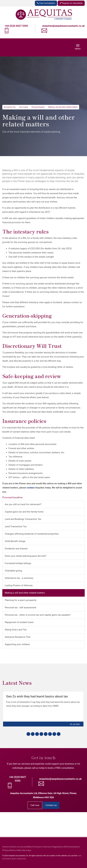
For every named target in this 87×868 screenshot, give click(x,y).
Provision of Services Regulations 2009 (50, 847)
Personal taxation (38, 107)
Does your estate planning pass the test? (26, 556)
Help (19, 850)
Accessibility (26, 847)
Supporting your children (17, 644)
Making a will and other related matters (63, 107)
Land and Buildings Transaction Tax (23, 519)
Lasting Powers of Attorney (19, 585)
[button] (28, 734)
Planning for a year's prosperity (21, 600)
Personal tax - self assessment (21, 608)
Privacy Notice (9, 850)
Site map (26, 850)
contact (31, 488)
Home (5, 847)
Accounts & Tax (10, 107)
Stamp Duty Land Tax (16, 630)
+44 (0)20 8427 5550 (16, 26)
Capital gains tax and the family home (24, 512)
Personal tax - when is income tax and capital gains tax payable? (38, 615)
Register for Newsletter (71, 3)
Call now (35, 805)
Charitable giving (13, 571)
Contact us (51, 805)
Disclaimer (74, 847)
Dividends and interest (16, 549)
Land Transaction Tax (16, 526)
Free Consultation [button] (46, 3)
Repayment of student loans (19, 622)
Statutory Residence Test (18, 637)
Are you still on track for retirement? (23, 504)
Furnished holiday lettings (18, 563)
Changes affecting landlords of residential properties (32, 534)
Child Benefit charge (15, 541)
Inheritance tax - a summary (19, 578)
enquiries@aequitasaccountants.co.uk (63, 26)
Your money (24, 107)
